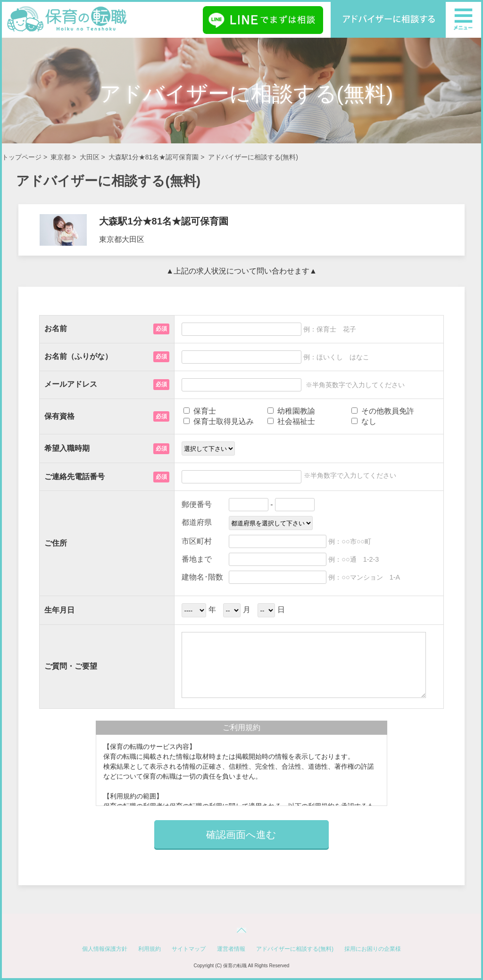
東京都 (60, 157)
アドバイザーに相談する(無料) (295, 949)
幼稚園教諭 (291, 411)
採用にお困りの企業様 (373, 949)
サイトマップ (189, 949)
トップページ (22, 157)
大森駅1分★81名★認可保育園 (154, 157)
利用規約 (150, 949)
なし (364, 421)
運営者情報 (231, 949)
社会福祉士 (291, 421)
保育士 (200, 411)
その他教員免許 (383, 411)
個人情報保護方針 (105, 949)
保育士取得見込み (218, 421)
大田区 (90, 157)
